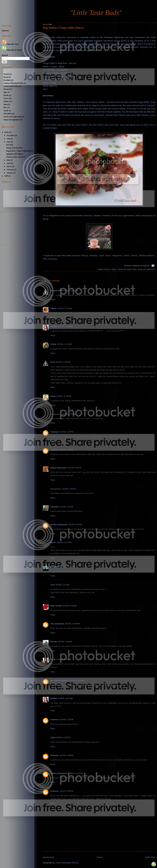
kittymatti (54, 507)
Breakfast (7, 80)
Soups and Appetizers (147, 269)
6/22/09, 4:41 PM (66, 507)
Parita (53, 659)
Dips (5, 92)
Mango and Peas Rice (14, 148)
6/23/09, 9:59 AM (70, 606)
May (9, 160)
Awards (107, 269)
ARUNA (54, 326)
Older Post (150, 857)
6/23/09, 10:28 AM (72, 624)
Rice (5, 107)
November (11, 136)
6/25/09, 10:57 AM (65, 698)
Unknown (55, 432)
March (9, 167)
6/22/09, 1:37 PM (66, 432)
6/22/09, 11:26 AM (65, 308)
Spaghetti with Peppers (15, 154)
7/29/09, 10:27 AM (76, 773)
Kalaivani (5, 31)
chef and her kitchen (59, 681)
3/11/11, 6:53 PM (66, 791)
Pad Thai (10, 145)
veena (53, 542)
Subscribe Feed (10, 44)
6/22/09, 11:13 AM (71, 290)
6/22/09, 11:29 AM (64, 344)
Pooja (53, 396)
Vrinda (53, 344)
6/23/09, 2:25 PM (65, 642)
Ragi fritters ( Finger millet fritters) (63, 28)
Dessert (6, 89)
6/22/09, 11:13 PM (67, 567)
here (62, 50)
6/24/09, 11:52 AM (64, 659)
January (10, 173)
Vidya (53, 737)
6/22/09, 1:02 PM (69, 414)
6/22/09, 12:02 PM (63, 362)
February (10, 170)
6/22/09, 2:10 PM (75, 468)
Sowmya (88, 216)
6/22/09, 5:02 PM (75, 525)
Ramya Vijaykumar (59, 468)
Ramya (84, 256)
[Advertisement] (18, 228)
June (9, 142)
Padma (53, 308)
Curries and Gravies (11, 86)
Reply (53, 300)
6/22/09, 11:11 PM (64, 542)
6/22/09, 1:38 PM (66, 450)
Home (100, 857)
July (8, 139)
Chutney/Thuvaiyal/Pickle (13, 83)
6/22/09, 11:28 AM (65, 326)
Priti (45, 259)
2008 (7, 176)
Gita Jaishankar (57, 624)
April (9, 163)
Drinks (6, 95)
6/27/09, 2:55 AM (66, 755)
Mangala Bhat (56, 290)
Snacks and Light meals (127, 269)
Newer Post (48, 857)
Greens (6, 98)
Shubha (97, 216)
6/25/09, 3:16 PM (66, 719)
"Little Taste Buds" (96, 13)
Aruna (127, 256)
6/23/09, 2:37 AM (62, 585)
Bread (6, 77)
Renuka (94, 256)
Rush (108, 256)
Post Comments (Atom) (67, 863)
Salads (6, 111)
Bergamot (117, 256)
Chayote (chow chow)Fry (16, 157)
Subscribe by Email (11, 50)
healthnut (55, 719)
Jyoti (101, 256)
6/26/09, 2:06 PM (63, 737)
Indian (114, 269)
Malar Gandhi (56, 606)
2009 (7, 132)
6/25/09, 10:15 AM (76, 681)
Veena (134, 256)
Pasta (6, 104)
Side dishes (8, 114)
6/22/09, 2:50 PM (69, 489)
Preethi (106, 216)
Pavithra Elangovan (59, 525)
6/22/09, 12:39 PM (64, 396)
